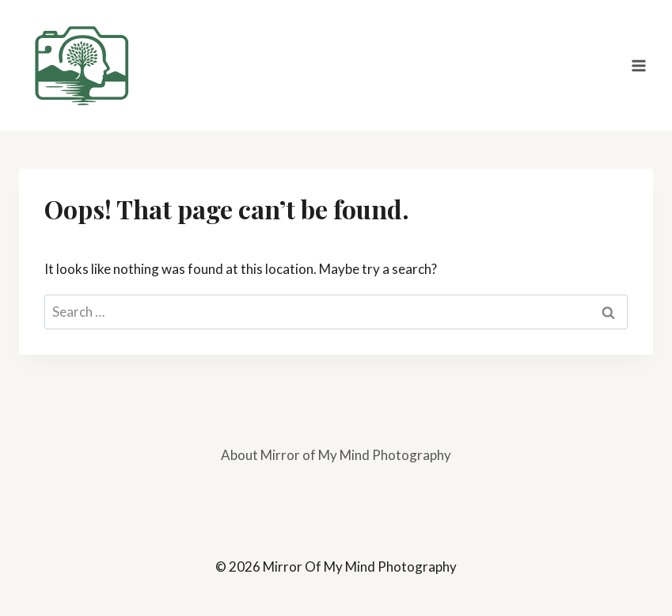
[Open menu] (638, 65)
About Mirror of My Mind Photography (336, 455)
